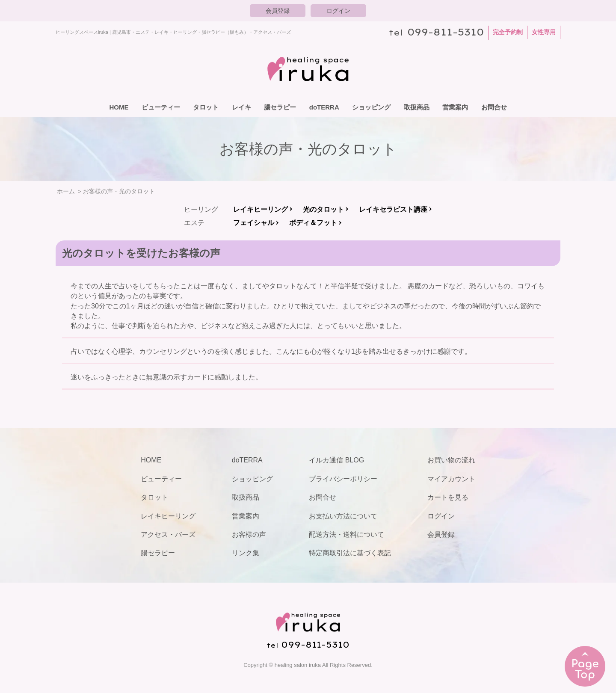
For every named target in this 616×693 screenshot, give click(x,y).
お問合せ (494, 107)
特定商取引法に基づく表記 (350, 553)
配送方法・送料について (346, 535)
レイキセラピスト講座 (393, 209)
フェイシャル (254, 223)
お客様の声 (249, 535)
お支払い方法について (343, 516)
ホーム (66, 191)
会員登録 (278, 11)
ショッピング (371, 107)
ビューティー (161, 107)
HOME (119, 107)
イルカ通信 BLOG (336, 460)
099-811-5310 (446, 32)
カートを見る (448, 497)
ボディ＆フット (313, 223)
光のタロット (323, 209)
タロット (206, 107)
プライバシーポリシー (343, 479)
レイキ (241, 107)
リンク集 (246, 553)
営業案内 (455, 107)
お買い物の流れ (451, 460)
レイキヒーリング (261, 209)
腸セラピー (280, 107)
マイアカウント (451, 479)
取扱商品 (417, 107)
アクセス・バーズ (168, 535)
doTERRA (324, 107)
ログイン (338, 11)
